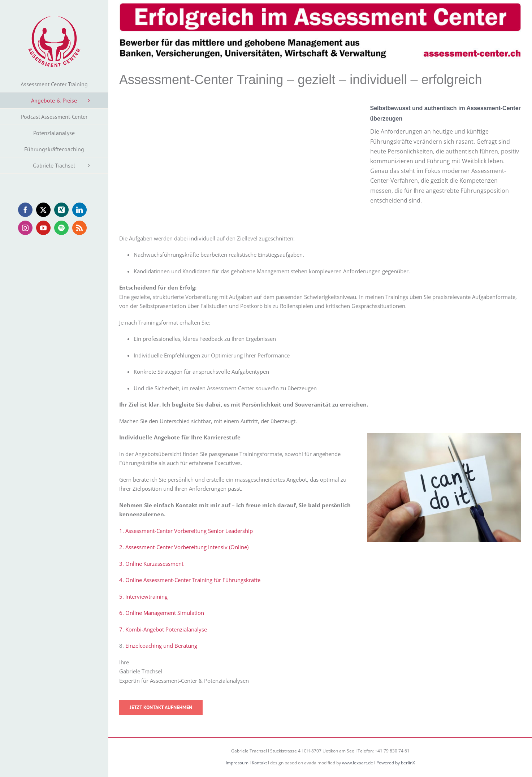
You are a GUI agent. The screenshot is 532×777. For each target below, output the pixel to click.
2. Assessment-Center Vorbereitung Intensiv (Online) (184, 547)
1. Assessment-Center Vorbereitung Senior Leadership (186, 531)
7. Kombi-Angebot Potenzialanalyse (163, 629)
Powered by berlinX (396, 763)
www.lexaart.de (358, 763)
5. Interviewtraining (143, 596)
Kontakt (259, 763)
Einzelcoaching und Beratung (161, 646)
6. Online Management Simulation (162, 613)
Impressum (237, 763)
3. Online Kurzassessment (151, 564)
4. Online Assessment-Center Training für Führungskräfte (190, 580)
